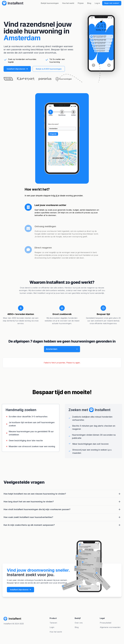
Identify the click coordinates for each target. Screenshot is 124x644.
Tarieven (53, 623)
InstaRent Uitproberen (17, 69)
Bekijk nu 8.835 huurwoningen (49, 69)
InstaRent (8, 624)
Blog (89, 3)
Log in (97, 3)
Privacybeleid (105, 623)
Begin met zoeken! (112, 3)
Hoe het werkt (68, 3)
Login (52, 627)
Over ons (79, 623)
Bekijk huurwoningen (50, 3)
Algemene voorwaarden (110, 627)
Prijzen (81, 3)
